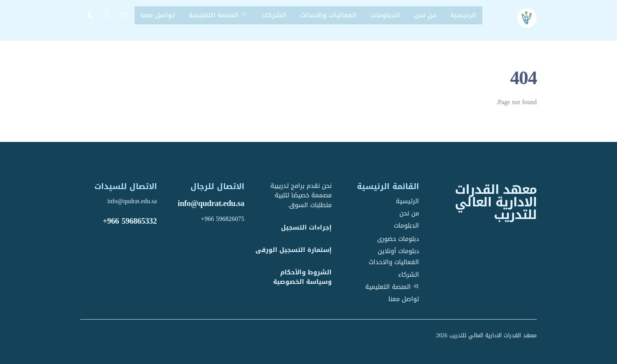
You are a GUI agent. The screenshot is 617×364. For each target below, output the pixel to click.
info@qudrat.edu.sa (211, 203)
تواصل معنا (158, 15)
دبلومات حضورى (398, 239)
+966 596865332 (130, 221)
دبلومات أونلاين (398, 251)
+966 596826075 (223, 219)
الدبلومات (385, 15)
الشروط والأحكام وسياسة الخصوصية (302, 277)
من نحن (425, 15)
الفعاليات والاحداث (329, 15)
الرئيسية (463, 15)
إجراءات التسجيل (306, 227)
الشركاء (274, 15)
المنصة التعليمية (219, 15)
